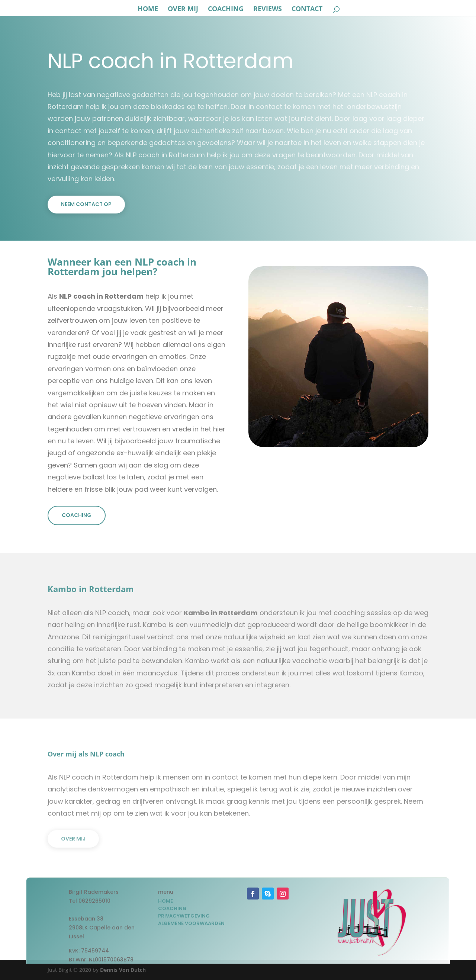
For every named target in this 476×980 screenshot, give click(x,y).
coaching (226, 9)
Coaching (77, 515)
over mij (183, 9)
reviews (268, 9)
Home (148, 9)
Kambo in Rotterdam (221, 613)
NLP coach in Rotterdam (101, 296)
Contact (307, 9)
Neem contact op (86, 204)
